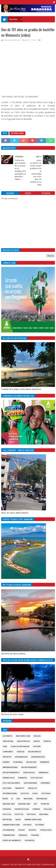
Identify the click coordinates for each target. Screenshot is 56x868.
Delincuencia (34, 752)
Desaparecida (21, 757)
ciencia (47, 741)
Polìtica (19, 814)
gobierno (45, 783)
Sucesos (32, 830)
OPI (35, 804)
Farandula (43, 773)
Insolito (32, 788)
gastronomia (30, 783)
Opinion (45, 804)
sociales (27, 825)
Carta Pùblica (23, 741)
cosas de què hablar (20, 747)
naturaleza (42, 799)
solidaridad (9, 830)
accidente (7, 736)
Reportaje (7, 820)
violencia (29, 840)
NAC (18, 799)
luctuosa (46, 793)
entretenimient (29, 767)
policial (48, 809)
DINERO (6, 762)
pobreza (36, 809)
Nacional (28, 799)
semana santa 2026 (11, 825)
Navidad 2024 (9, 804)
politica (7, 814)
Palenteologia (22, 809)
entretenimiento (11, 773)
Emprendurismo (10, 767)
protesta (31, 814)
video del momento (12, 840)
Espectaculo (29, 773)
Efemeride (45, 762)
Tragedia (23, 835)
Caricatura (8, 741)
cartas (37, 741)
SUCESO (22, 830)
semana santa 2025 (33, 820)
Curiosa (21, 752)
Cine (5, 747)
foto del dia (37, 778)
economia (18, 762)
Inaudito (20, 788)
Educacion (31, 762)
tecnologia (46, 830)
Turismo (35, 835)
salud (18, 820)
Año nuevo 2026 (23, 736)
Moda (5, 799)
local (35, 793)
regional (44, 814)
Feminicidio (9, 778)
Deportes (7, 757)
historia (7, 788)
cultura (37, 747)
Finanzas (23, 778)
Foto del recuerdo (11, 783)
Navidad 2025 (24, 804)
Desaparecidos (38, 757)
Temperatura (9, 835)
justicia (25, 793)
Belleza (37, 736)
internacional (17, 133)
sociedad (40, 825)
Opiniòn (7, 809)
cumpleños (8, 752)
